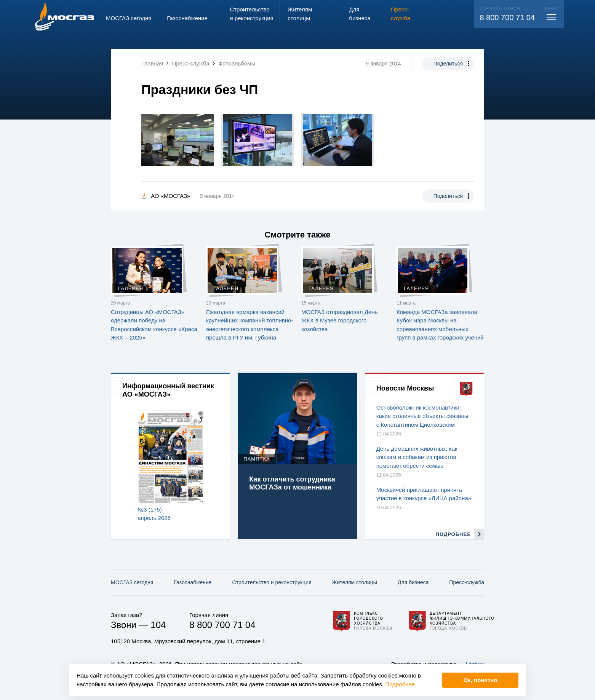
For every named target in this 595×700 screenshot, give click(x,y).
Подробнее (400, 684)
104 (158, 625)
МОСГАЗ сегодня (132, 582)
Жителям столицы (354, 582)
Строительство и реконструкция (272, 582)
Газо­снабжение (193, 582)
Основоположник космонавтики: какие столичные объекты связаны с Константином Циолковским (422, 416)
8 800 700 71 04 (507, 18)
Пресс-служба (467, 582)
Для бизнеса (413, 582)
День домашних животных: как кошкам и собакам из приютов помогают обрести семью (417, 457)
